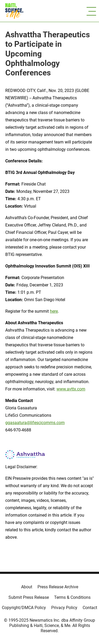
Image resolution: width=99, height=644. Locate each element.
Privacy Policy (64, 608)
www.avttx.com (71, 389)
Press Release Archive (58, 587)
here (54, 311)
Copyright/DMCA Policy (24, 608)
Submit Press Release (29, 597)
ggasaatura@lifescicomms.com (35, 423)
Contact (90, 608)
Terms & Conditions (72, 597)
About (27, 587)
